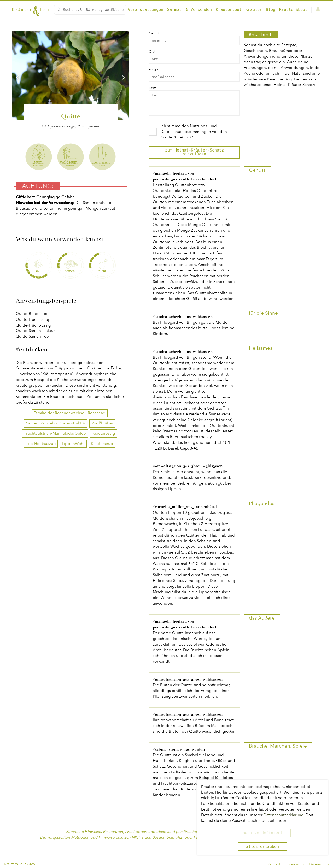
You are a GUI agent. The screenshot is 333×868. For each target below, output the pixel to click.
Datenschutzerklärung (284, 815)
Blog (271, 10)
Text (153, 88)
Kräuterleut (229, 10)
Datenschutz (319, 864)
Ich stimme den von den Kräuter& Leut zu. (194, 136)
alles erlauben (262, 847)
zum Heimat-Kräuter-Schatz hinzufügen (194, 156)
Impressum (295, 864)
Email (153, 70)
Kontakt (274, 864)
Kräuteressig (104, 433)
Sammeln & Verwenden (189, 10)
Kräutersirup (102, 444)
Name (154, 33)
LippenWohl (73, 444)
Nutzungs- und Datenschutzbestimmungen (189, 133)
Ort (152, 51)
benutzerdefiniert (263, 833)
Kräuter (254, 10)
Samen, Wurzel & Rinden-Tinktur (56, 423)
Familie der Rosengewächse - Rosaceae (69, 413)
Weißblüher (102, 423)
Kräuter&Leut (293, 10)
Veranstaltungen (146, 10)
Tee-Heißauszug (41, 444)
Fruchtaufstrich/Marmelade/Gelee (55, 433)
